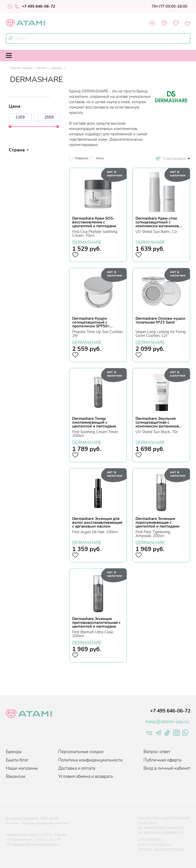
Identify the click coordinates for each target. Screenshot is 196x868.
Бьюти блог (17, 760)
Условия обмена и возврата (85, 776)
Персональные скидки (81, 752)
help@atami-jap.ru (167, 722)
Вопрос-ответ (157, 752)
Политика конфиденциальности (90, 760)
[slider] (10, 127)
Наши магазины (22, 768)
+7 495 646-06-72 (35, 6)
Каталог (42, 68)
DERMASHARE (87, 242)
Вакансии (16, 776)
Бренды (57, 68)
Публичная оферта (162, 760)
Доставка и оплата (77, 768)
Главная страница (21, 68)
